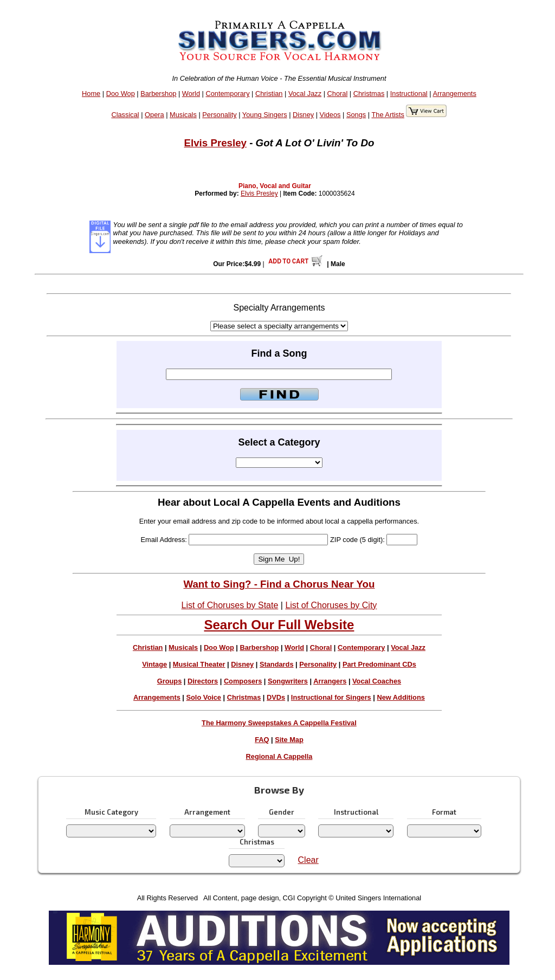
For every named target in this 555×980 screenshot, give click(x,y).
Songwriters (288, 681)
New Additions (401, 697)
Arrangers (330, 681)
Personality (219, 115)
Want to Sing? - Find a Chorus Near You (279, 584)
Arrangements (454, 94)
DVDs (276, 697)
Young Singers (265, 115)
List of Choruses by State (230, 605)
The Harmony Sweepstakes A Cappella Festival (279, 723)
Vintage (154, 664)
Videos (330, 115)
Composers (243, 681)
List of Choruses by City (331, 605)
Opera (154, 115)
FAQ (262, 740)
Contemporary (227, 94)
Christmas (369, 94)
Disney (303, 115)
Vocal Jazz (305, 94)
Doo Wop (121, 94)
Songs (356, 115)
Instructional (409, 94)
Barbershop (158, 94)
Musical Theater (199, 664)
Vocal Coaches (377, 681)
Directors (203, 681)
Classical (125, 115)
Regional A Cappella (279, 756)
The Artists (388, 115)
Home (91, 94)
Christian (269, 94)
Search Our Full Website (279, 625)
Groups (170, 681)
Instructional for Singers (331, 697)
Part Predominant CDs (379, 664)
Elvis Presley (215, 143)
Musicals (183, 115)
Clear (308, 860)
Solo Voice (204, 697)
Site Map (289, 740)
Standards (277, 664)
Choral (338, 94)
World (191, 94)
